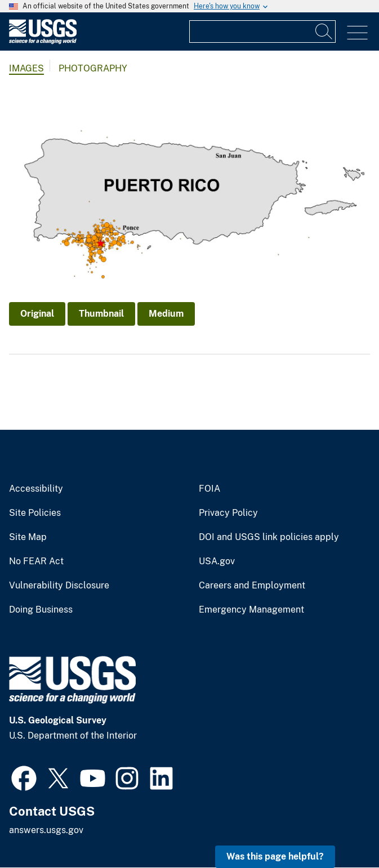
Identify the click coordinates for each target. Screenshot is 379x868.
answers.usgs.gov (46, 830)
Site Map (28, 537)
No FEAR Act (36, 561)
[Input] (262, 32)
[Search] (324, 32)
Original (37, 314)
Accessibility (36, 489)
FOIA (209, 489)
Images (26, 68)
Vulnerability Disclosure (59, 586)
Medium (166, 314)
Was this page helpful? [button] (275, 856)
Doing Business (41, 610)
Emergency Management (251, 610)
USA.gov (217, 561)
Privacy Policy (228, 513)
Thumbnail (101, 314)
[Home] (43, 41)
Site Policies (35, 513)
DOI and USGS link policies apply (269, 537)
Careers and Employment (252, 586)
